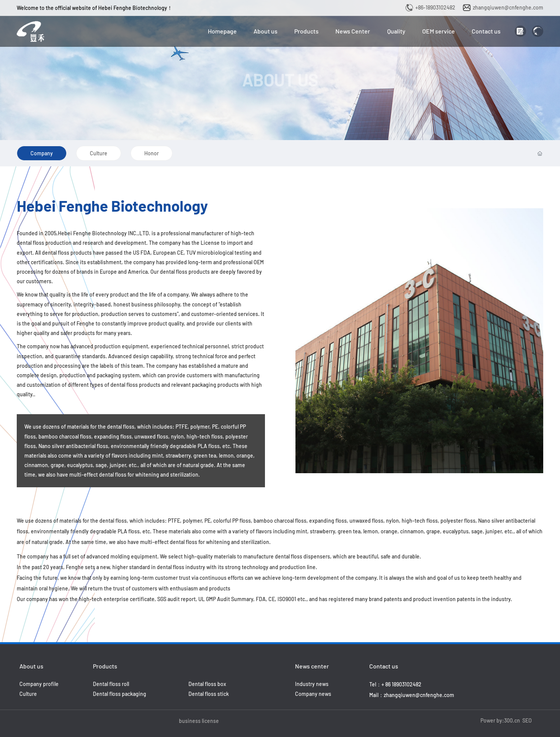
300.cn (512, 720)
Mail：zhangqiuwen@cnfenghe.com (412, 695)
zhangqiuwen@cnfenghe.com (508, 7)
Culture (99, 153)
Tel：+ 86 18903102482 (395, 684)
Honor (152, 153)
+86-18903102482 (435, 7)
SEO (527, 720)
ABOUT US (280, 79)
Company (42, 153)
